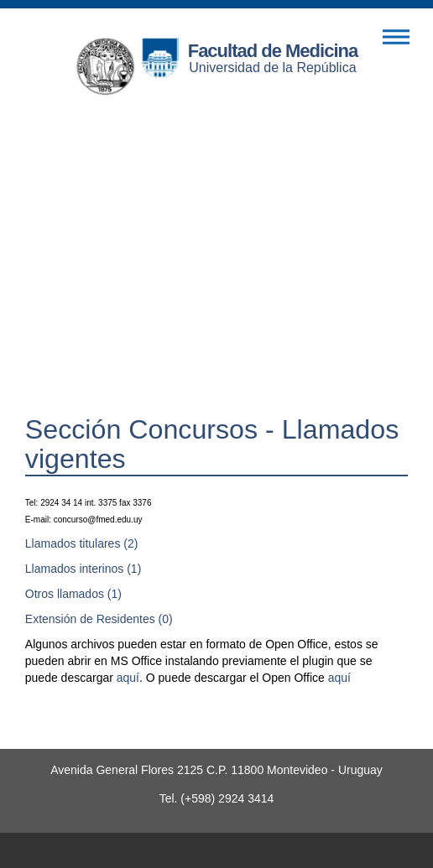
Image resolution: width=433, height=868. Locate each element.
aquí (128, 678)
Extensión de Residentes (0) (99, 619)
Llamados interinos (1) (83, 569)
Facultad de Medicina (273, 51)
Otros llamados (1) (73, 594)
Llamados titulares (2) (82, 543)
